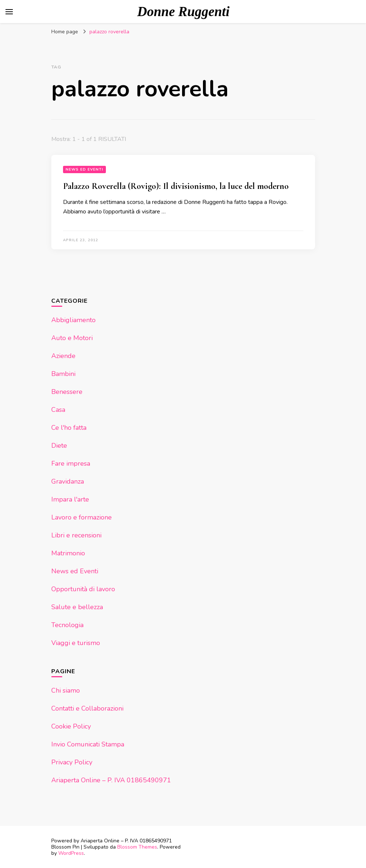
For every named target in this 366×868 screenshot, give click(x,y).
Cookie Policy (71, 726)
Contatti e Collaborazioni (87, 708)
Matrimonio (68, 553)
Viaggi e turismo (76, 643)
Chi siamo (66, 690)
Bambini (63, 374)
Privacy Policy (72, 762)
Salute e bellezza (77, 607)
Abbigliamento (73, 320)
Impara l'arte (70, 499)
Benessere (67, 392)
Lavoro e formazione (82, 517)
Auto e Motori (72, 338)
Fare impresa (71, 463)
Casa (58, 410)
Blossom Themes (137, 847)
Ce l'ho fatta (69, 428)
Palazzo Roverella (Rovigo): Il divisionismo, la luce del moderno (176, 186)
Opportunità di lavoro (83, 589)
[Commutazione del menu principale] (9, 12)
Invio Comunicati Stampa (88, 744)
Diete (59, 446)
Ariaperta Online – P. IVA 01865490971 (111, 780)
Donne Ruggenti (184, 12)
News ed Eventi (84, 169)
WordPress (71, 853)
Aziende (63, 356)
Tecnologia (67, 625)
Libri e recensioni (76, 535)
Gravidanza (68, 481)
